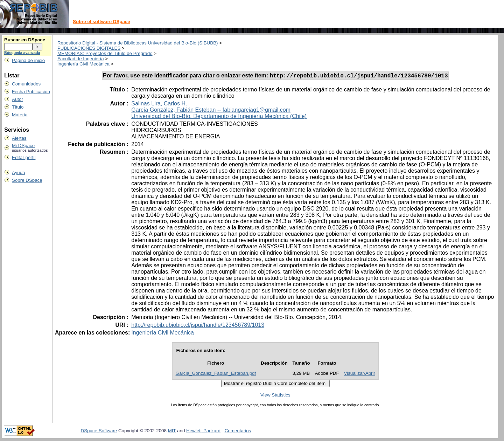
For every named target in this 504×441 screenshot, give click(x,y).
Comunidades (26, 84)
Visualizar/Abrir (360, 374)
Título (18, 107)
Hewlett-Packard (203, 432)
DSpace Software (99, 432)
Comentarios (238, 432)
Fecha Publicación (31, 92)
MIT (172, 432)
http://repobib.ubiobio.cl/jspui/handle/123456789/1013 (198, 326)
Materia (20, 115)
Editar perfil (24, 157)
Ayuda (19, 173)
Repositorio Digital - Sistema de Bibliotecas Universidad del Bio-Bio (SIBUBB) (138, 43)
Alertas (19, 138)
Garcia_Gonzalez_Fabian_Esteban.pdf (216, 374)
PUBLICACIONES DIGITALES (89, 48)
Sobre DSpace (27, 180)
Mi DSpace (23, 146)
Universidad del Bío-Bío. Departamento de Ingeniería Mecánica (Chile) (219, 117)
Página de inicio (28, 60)
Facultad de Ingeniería (81, 59)
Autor (17, 99)
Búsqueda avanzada (22, 53)
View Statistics (275, 396)
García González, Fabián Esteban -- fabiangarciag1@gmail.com (211, 111)
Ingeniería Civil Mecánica (83, 64)
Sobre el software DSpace (101, 22)
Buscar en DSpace (25, 40)
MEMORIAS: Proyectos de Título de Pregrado (105, 53)
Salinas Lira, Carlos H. (159, 105)
